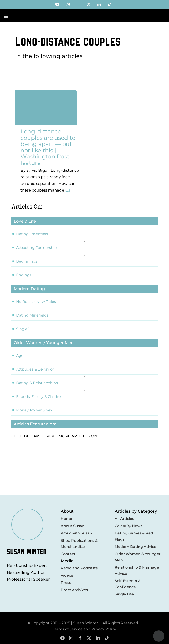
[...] (67, 190)
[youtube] (62, 638)
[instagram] (71, 638)
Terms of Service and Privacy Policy (84, 629)
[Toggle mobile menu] (6, 16)
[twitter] (89, 638)
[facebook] (80, 638)
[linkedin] (98, 638)
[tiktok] (107, 638)
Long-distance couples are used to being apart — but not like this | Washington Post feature (48, 147)
